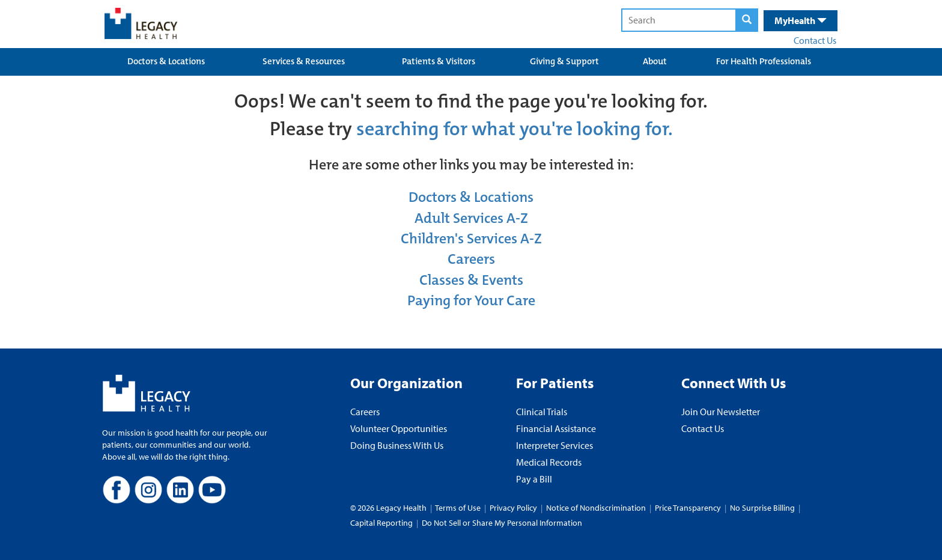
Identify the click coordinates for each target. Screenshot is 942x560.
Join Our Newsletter (721, 412)
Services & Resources (304, 61)
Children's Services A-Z (471, 239)
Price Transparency (688, 508)
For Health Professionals (764, 61)
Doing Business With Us (397, 445)
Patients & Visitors (439, 61)
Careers (471, 259)
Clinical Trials (542, 412)
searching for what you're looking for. (515, 129)
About (655, 61)
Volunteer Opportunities (399, 428)
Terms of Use (459, 508)
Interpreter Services (555, 445)
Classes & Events (471, 280)
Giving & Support (564, 61)
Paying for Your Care (471, 300)
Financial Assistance (556, 428)
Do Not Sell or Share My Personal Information (502, 523)
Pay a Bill (534, 479)
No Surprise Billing (762, 508)
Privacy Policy (513, 508)
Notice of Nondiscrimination (596, 508)
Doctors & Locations (166, 61)
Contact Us (815, 40)
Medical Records (549, 462)
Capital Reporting (381, 523)
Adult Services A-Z (471, 218)
